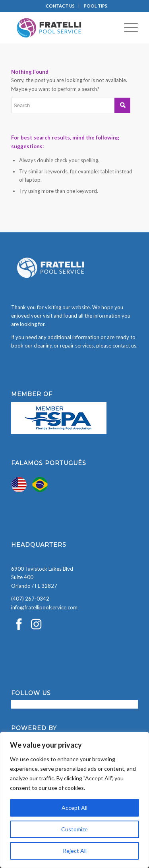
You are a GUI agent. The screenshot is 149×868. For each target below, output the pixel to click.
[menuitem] (60, 6)
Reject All (75, 851)
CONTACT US (60, 6)
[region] (74, 800)
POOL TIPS (96, 6)
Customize (74, 829)
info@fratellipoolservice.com (44, 607)
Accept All (74, 808)
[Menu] (127, 27)
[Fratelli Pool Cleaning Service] (62, 27)
